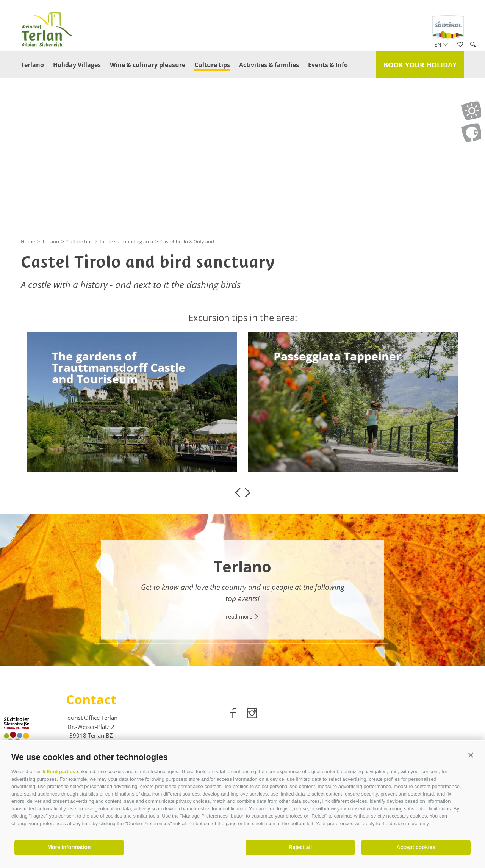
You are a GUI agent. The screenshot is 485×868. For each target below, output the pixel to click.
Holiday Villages (77, 65)
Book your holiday (420, 65)
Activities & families (269, 65)
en (441, 45)
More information (69, 847)
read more (242, 616)
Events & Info (328, 65)
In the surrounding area (126, 241)
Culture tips (212, 65)
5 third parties (59, 772)
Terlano (32, 65)
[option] (132, 402)
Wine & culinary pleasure (148, 65)
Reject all (300, 847)
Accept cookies (416, 847)
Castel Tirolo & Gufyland (187, 241)
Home (28, 241)
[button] (471, 755)
